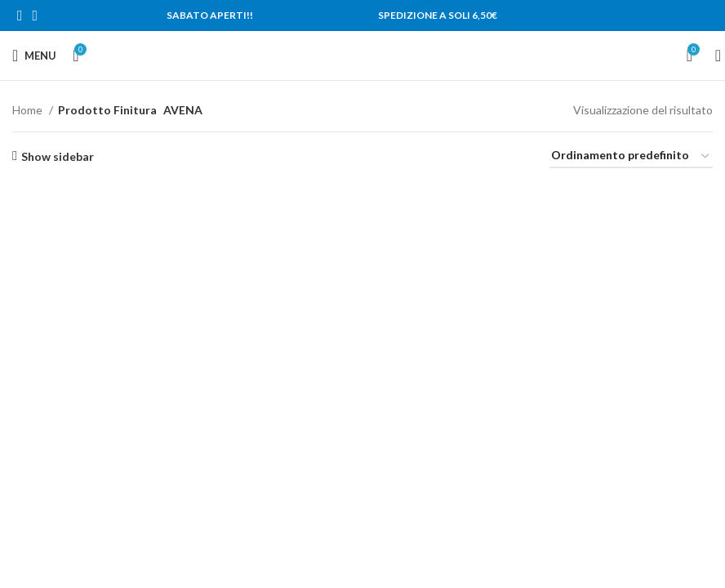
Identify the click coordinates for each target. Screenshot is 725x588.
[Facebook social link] (20, 16)
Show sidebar (58, 156)
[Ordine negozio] (631, 156)
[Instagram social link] (36, 16)
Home (29, 110)
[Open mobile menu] (34, 56)
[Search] (713, 56)
